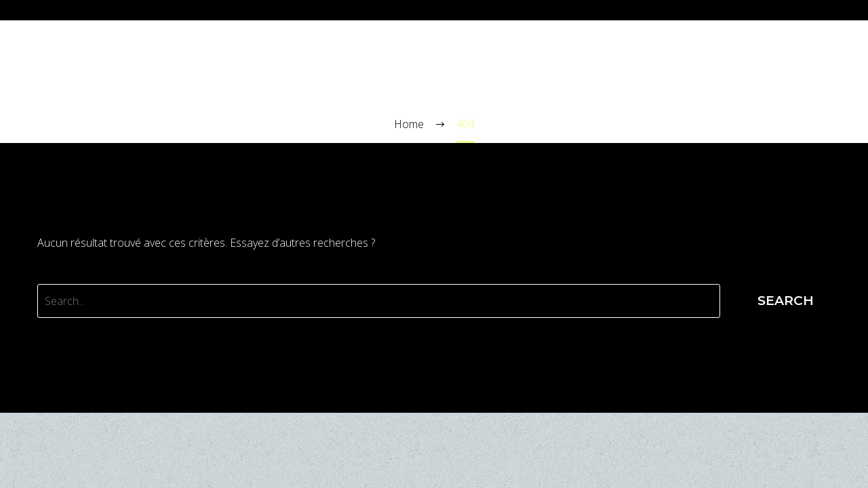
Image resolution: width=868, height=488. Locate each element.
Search (786, 301)
